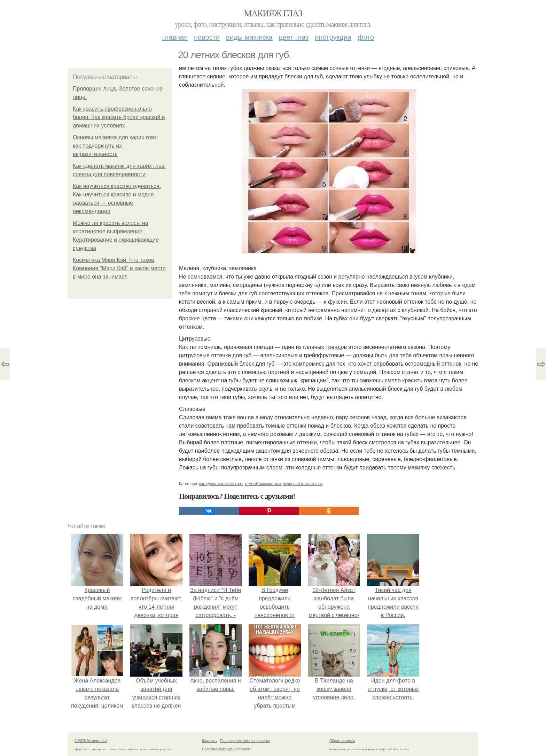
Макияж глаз (273, 13)
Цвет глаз (294, 37)
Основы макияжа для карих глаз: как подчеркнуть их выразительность (115, 146)
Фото (366, 37)
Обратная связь (342, 741)
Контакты (209, 741)
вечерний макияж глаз (303, 484)
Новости (207, 37)
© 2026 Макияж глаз (91, 741)
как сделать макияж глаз (221, 484)
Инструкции (333, 37)
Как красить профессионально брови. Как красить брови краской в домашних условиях (119, 117)
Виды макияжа (249, 37)
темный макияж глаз (263, 484)
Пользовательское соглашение (245, 741)
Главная (175, 37)
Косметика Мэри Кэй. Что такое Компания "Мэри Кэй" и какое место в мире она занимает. (119, 268)
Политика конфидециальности (227, 749)
